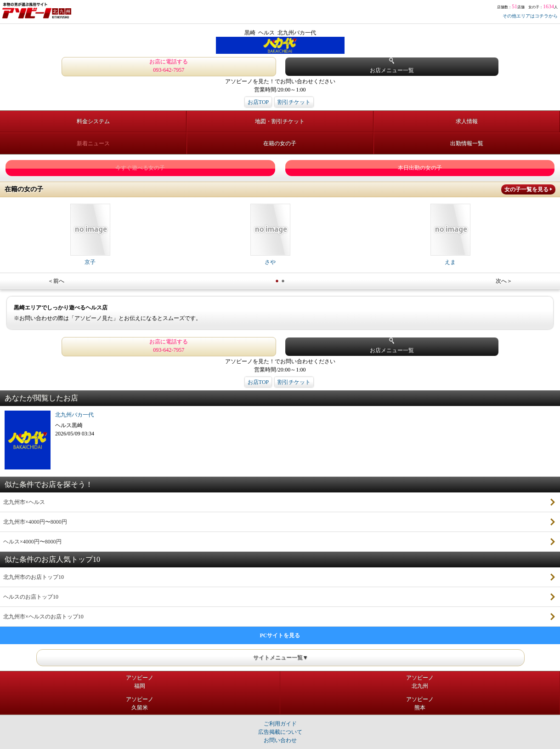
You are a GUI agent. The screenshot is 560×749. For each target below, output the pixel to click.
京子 (90, 234)
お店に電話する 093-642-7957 (169, 66)
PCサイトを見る (280, 635)
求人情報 (467, 121)
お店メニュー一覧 (392, 66)
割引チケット (294, 102)
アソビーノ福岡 (140, 682)
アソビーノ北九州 (420, 682)
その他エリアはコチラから (530, 16)
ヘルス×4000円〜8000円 (32, 542)
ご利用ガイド (280, 724)
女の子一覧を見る (526, 189)
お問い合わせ (280, 740)
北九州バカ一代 (74, 415)
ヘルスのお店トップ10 (31, 597)
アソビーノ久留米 (140, 703)
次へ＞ (504, 281)
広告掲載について (280, 732)
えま (450, 234)
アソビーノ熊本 (420, 703)
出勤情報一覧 (467, 143)
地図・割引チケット (280, 121)
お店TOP (258, 102)
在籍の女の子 (280, 143)
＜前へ (56, 281)
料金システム (93, 121)
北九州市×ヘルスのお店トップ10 (43, 617)
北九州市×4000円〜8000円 (35, 522)
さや (270, 234)
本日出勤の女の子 (420, 168)
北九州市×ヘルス (24, 502)
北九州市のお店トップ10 (34, 577)
